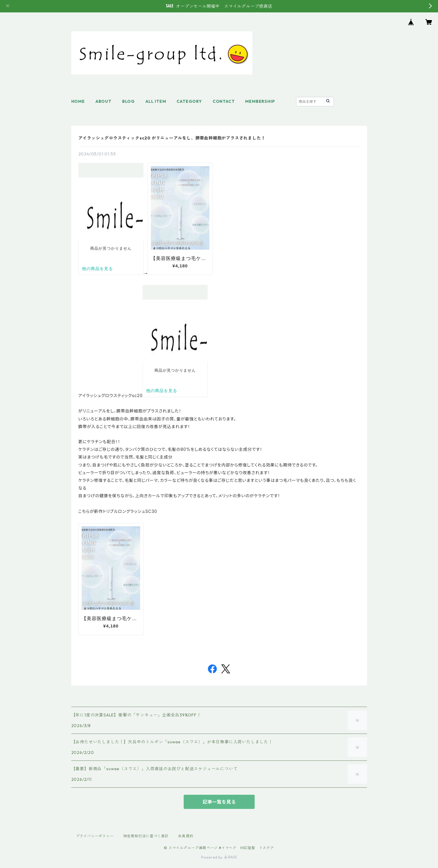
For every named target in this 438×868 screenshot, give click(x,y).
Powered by (219, 857)
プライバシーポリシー (95, 836)
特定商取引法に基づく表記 (146, 836)
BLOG (129, 101)
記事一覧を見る (219, 802)
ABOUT (104, 101)
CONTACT (224, 101)
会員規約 (186, 836)
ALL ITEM (156, 101)
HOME (78, 101)
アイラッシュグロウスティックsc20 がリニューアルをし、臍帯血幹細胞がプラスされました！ (172, 138)
